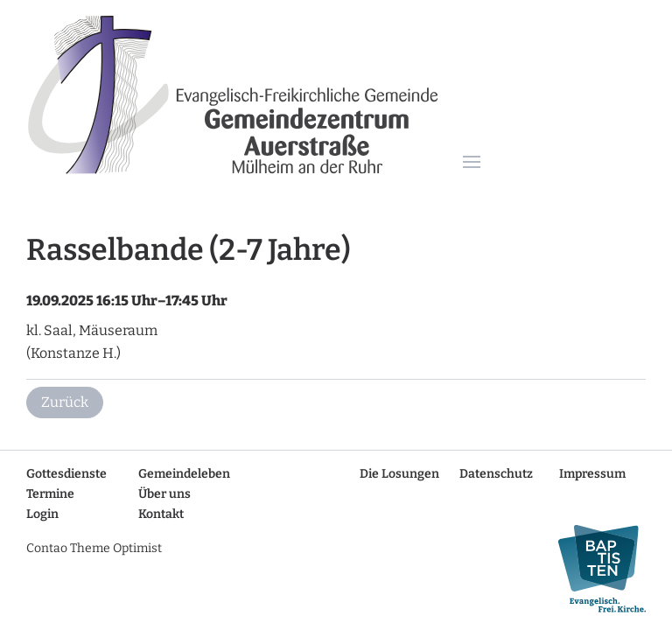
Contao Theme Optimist (94, 548)
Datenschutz (496, 474)
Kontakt (161, 514)
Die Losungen (399, 474)
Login (42, 514)
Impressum (592, 474)
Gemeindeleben (184, 474)
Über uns (164, 494)
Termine (50, 494)
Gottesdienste (66, 474)
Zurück (65, 402)
